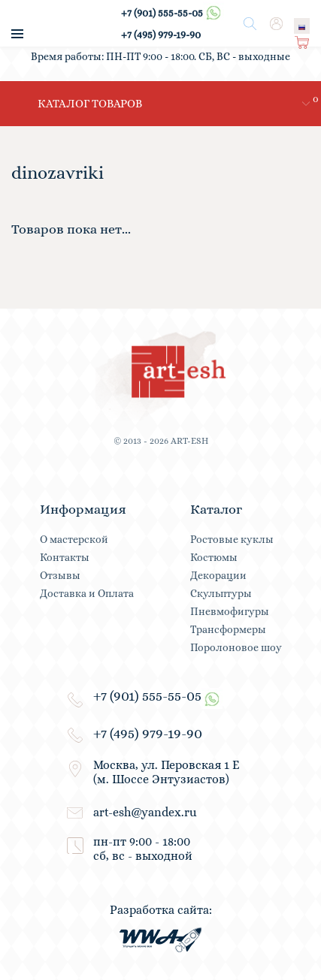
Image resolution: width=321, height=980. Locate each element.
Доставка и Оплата (87, 593)
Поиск (251, 24)
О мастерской (74, 539)
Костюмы (214, 557)
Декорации (218, 575)
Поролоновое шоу (236, 647)
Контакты (65, 557)
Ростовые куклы (232, 539)
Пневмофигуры (230, 611)
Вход (276, 26)
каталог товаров (90, 104)
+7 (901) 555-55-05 (173, 13)
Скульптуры (221, 593)
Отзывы (60, 575)
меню (17, 34)
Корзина (303, 44)
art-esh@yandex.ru (145, 812)
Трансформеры (228, 629)
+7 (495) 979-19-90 (161, 35)
